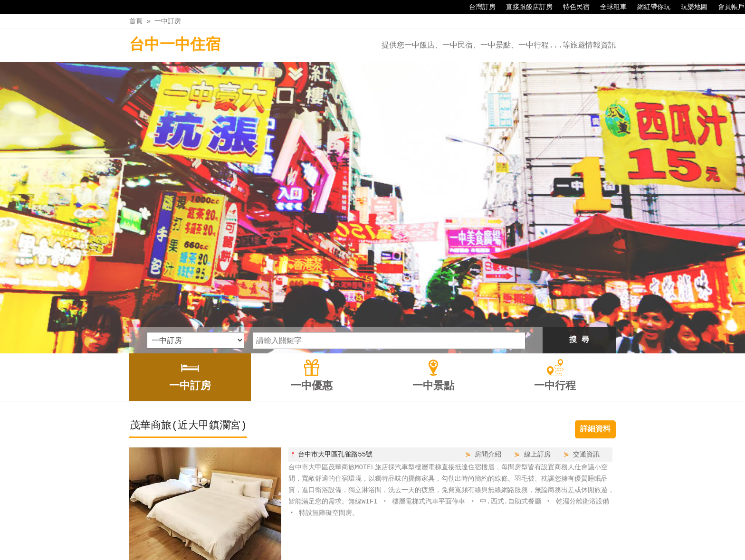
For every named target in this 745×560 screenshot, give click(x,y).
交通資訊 (586, 318)
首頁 (136, 21)
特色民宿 (572, 7)
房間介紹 (488, 318)
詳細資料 (595, 294)
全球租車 (609, 7)
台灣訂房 (478, 7)
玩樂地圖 (689, 7)
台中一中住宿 (175, 45)
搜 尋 (579, 204)
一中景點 (390, 532)
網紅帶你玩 (649, 7)
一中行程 (430, 532)
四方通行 (378, 553)
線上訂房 (537, 318)
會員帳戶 (726, 7)
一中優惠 (350, 532)
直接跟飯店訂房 (525, 7)
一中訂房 (168, 21)
